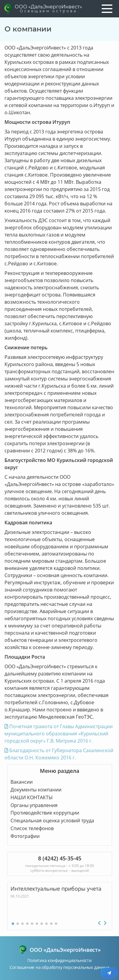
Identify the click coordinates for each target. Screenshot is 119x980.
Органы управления (34, 805)
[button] (13, 924)
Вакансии (22, 782)
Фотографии (25, 836)
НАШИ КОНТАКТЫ (32, 797)
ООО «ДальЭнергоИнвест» (48, 9)
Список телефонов (32, 828)
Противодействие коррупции (45, 813)
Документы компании (36, 790)
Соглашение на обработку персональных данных (59, 967)
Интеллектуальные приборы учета (56, 889)
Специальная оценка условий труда (52, 821)
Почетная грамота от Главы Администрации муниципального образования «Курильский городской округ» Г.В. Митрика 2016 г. (59, 734)
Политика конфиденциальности (59, 960)
